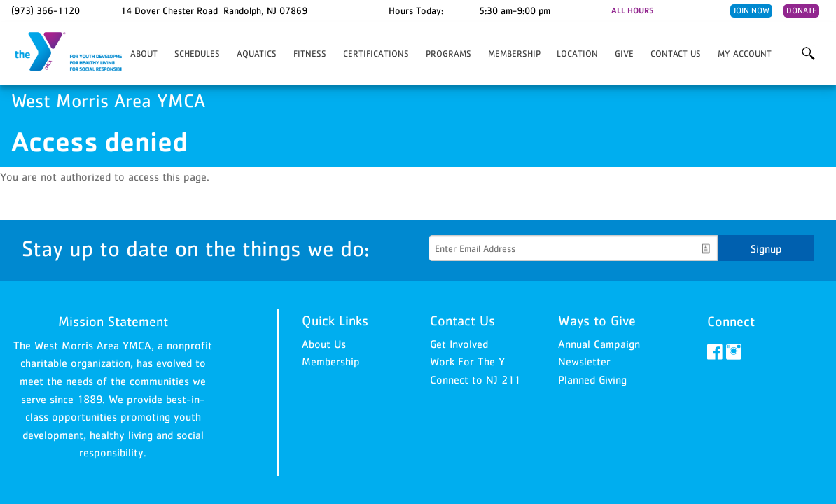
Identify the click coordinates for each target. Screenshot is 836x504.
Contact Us (676, 54)
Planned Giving (592, 379)
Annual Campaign (599, 344)
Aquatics (257, 54)
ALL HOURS (632, 10)
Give (624, 54)
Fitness (310, 54)
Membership (514, 54)
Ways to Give (597, 321)
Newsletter (584, 361)
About (144, 54)
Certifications (376, 54)
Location (577, 54)
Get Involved (459, 344)
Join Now (751, 10)
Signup (766, 248)
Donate (801, 10)
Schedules (197, 54)
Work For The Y (467, 361)
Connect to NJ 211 (475, 379)
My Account (745, 54)
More (808, 54)
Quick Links (335, 321)
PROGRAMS (448, 54)
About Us (324, 344)
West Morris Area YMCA (81, 52)
